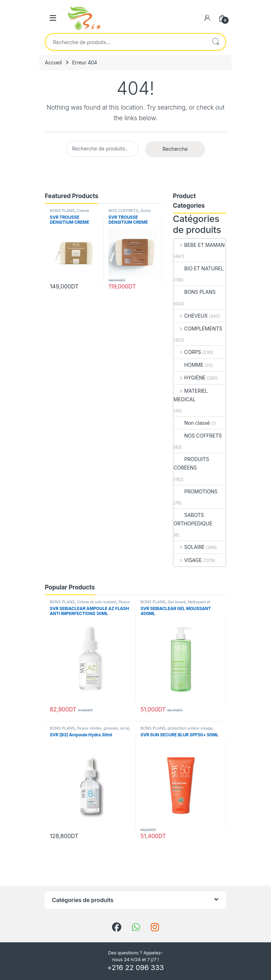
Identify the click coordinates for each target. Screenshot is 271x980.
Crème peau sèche (69, 213)
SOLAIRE (189, 547)
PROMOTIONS (195, 491)
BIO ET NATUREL (199, 268)
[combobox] (126, 42)
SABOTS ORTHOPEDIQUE (193, 519)
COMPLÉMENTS (198, 329)
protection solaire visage (190, 728)
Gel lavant (177, 602)
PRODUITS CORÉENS (191, 463)
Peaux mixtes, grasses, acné (103, 728)
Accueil (53, 62)
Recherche (216, 42)
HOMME (188, 365)
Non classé (192, 423)
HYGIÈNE (190, 378)
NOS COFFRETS (123, 211)
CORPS (187, 352)
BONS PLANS (62, 211)
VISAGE (188, 560)
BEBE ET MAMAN (199, 245)
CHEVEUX (191, 316)
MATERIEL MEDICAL (191, 395)
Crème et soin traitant (97, 602)
